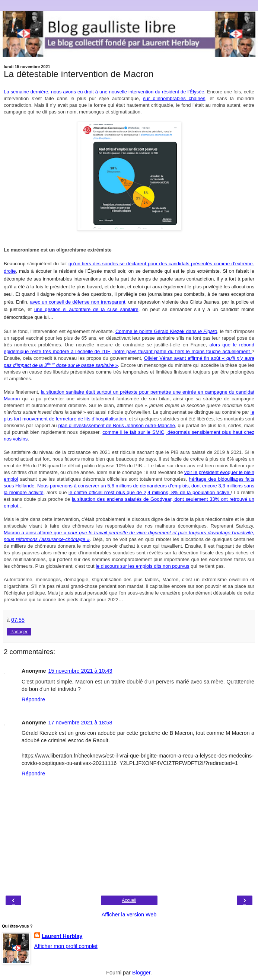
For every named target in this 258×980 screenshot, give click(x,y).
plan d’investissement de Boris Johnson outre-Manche (117, 425)
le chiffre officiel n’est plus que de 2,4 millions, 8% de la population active (150, 492)
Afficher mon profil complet (66, 946)
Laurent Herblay (62, 936)
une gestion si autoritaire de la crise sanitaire (86, 309)
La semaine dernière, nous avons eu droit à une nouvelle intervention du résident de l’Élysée (104, 92)
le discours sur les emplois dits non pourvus (142, 566)
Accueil (129, 900)
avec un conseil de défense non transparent (78, 302)
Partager (19, 632)
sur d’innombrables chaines (174, 98)
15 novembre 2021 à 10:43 (80, 671)
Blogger (141, 973)
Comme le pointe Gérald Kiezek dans (166, 331)
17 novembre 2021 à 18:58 (80, 723)
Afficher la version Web (129, 915)
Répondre (33, 699)
